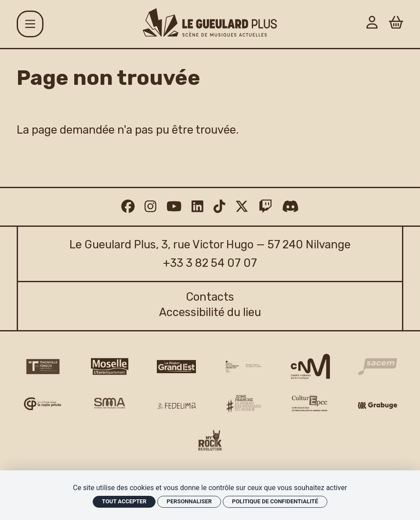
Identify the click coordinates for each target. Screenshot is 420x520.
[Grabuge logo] (378, 405)
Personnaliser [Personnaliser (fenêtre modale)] (189, 501)
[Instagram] (150, 207)
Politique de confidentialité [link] (275, 501)
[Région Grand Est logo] (176, 367)
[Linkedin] (197, 207)
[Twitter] (242, 207)
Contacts (210, 297)
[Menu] (30, 24)
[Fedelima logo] (176, 405)
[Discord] (290, 207)
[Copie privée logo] (42, 404)
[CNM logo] (310, 367)
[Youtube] (174, 207)
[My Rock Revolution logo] (210, 442)
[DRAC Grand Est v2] (244, 367)
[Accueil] (210, 22)
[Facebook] (128, 207)
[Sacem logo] (378, 367)
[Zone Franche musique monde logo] (244, 404)
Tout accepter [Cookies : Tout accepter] (124, 501)
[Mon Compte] (372, 24)
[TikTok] (219, 207)
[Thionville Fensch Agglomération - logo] (42, 367)
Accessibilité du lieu (210, 312)
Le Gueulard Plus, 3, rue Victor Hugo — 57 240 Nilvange (210, 244)
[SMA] (110, 404)
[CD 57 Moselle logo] (110, 366)
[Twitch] (266, 207)
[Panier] (396, 24)
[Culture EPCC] (310, 404)
